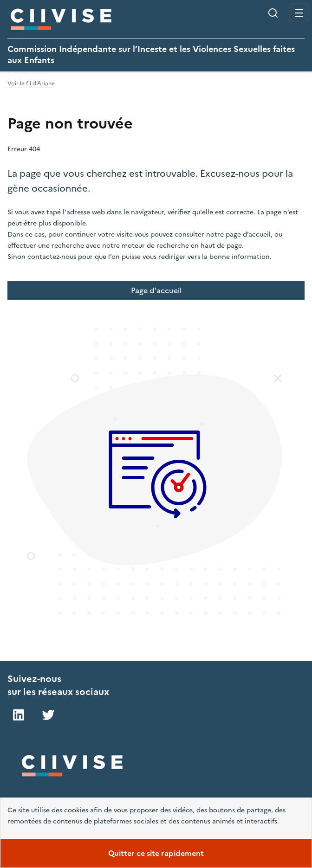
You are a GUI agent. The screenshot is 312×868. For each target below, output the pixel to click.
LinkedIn (19, 715)
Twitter (48, 715)
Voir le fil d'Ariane (31, 84)
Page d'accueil (156, 290)
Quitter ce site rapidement (156, 853)
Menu (299, 13)
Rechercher (273, 13)
